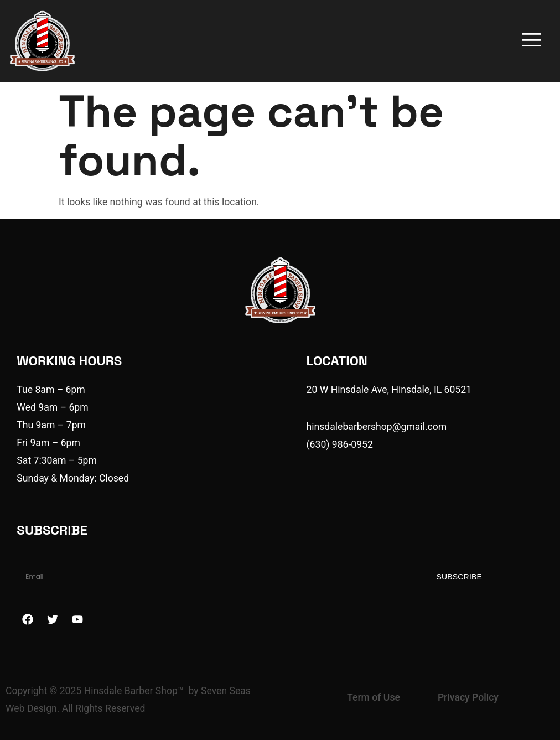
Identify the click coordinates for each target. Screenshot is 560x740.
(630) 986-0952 (340, 444)
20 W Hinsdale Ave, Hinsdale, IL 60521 (389, 390)
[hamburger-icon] (530, 41)
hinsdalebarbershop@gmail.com (377, 427)
